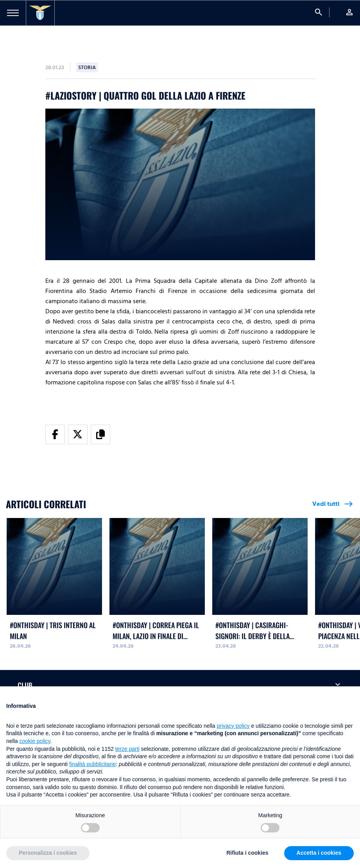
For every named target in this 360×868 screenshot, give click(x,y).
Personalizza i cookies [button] (48, 853)
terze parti (127, 749)
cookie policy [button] (35, 741)
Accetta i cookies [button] (319, 853)
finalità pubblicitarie (92, 764)
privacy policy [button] (233, 726)
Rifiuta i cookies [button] (247, 853)
